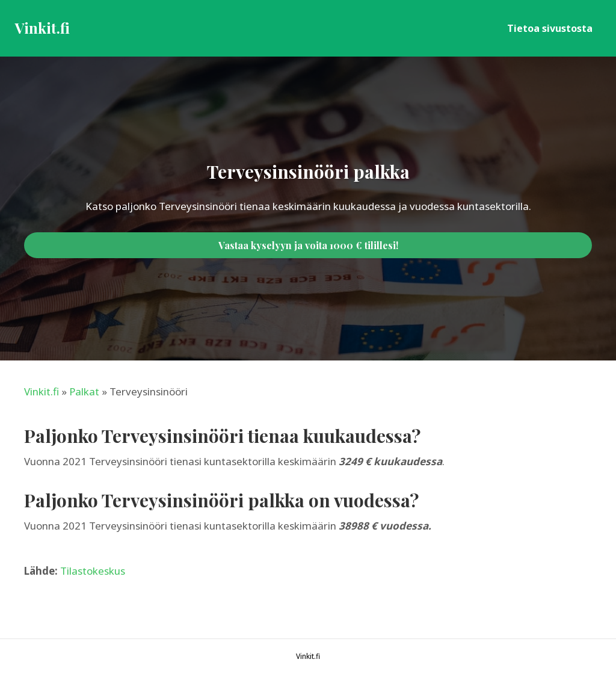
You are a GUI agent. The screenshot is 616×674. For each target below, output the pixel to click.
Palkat (84, 391)
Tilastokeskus (93, 571)
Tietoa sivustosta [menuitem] (550, 28)
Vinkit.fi (42, 391)
